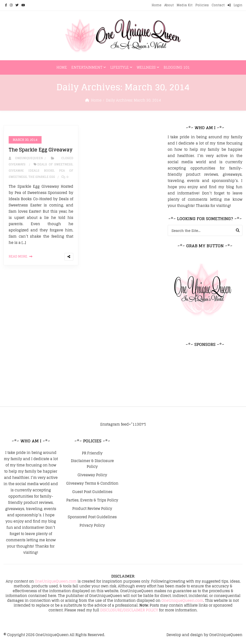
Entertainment (87, 67)
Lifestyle (120, 67)
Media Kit (184, 5)
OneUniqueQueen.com (56, 581)
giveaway (16, 171)
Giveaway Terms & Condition (92, 483)
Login (235, 5)
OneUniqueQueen (52, 635)
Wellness (146, 67)
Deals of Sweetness (55, 165)
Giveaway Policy (92, 475)
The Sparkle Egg (42, 177)
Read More (18, 257)
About (169, 5)
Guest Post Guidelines (92, 492)
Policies (202, 5)
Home (157, 5)
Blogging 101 (177, 67)
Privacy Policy (92, 525)
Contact (218, 5)
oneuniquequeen (26, 158)
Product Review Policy (92, 509)
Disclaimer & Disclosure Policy (92, 464)
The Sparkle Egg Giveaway (41, 150)
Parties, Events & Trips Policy (92, 500)
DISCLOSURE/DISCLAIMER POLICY (129, 610)
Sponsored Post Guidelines (92, 517)
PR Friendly (92, 453)
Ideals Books (41, 171)
